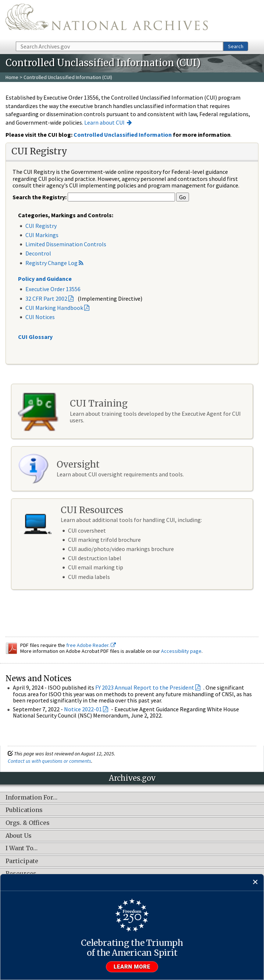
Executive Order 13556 (53, 289)
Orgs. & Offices (28, 823)
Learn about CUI (104, 122)
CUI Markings (42, 235)
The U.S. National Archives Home (107, 20)
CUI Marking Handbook (54, 308)
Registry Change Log (51, 263)
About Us (19, 836)
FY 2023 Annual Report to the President (145, 687)
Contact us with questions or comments (49, 761)
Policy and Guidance (45, 279)
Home (12, 77)
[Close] (255, 882)
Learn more (132, 967)
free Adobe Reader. (91, 645)
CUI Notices (40, 317)
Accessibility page (181, 651)
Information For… (31, 798)
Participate (22, 861)
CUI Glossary (35, 337)
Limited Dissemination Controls (66, 244)
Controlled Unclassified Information (123, 135)
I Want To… (22, 848)
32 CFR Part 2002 (46, 298)
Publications (24, 810)
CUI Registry (41, 226)
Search (236, 46)
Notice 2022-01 (83, 709)
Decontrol (38, 253)
